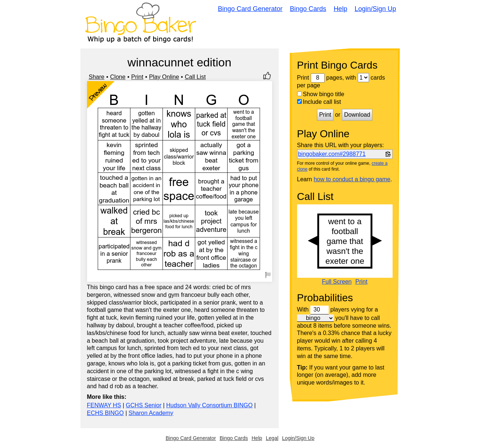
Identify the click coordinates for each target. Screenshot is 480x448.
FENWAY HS (104, 405)
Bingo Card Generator (250, 9)
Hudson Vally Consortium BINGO (210, 405)
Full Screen (337, 282)
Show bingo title (321, 94)
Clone (118, 77)
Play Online (164, 77)
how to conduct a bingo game (352, 179)
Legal (272, 438)
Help (340, 9)
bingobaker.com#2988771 (332, 154)
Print (137, 77)
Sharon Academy (151, 413)
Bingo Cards (308, 9)
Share (97, 77)
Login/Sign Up (375, 9)
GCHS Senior (144, 405)
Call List (195, 77)
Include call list (319, 102)
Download (357, 115)
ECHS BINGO (105, 413)
